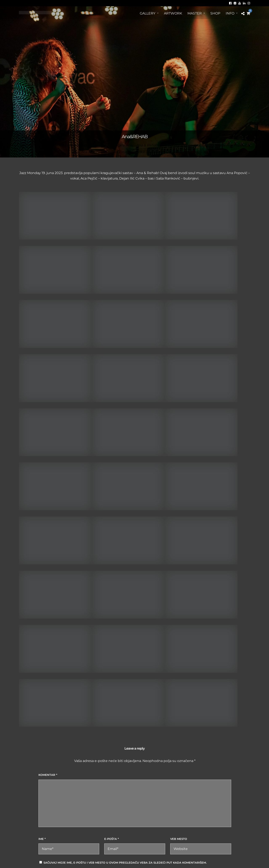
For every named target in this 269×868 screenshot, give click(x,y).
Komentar (48, 775)
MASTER (195, 13)
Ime (42, 839)
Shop (215, 13)
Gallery (148, 13)
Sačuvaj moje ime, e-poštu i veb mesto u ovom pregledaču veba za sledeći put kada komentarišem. (125, 863)
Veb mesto (179, 839)
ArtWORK (173, 13)
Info (230, 13)
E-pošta (111, 839)
